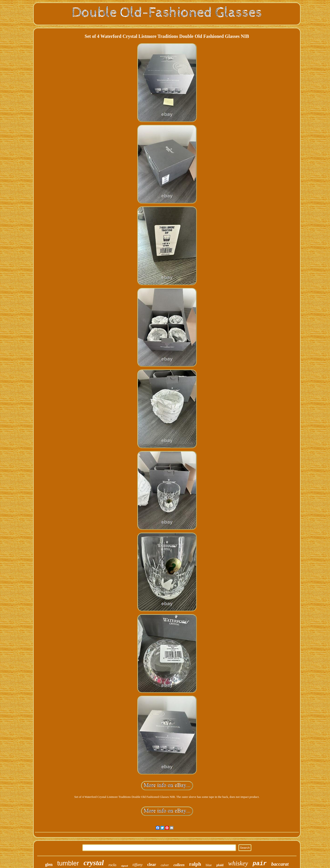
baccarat (280, 864)
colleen (179, 865)
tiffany (138, 865)
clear (152, 865)
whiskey (238, 863)
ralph (195, 864)
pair (260, 864)
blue (209, 865)
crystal (94, 863)
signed (125, 866)
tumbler (68, 863)
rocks (112, 865)
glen (49, 865)
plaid (220, 865)
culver (165, 865)
